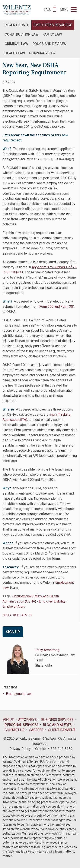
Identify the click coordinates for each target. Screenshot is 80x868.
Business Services (57, 720)
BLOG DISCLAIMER (17, 615)
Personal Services (22, 725)
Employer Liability (52, 601)
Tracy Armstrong (47, 650)
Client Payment (62, 730)
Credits (41, 749)
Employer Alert (14, 606)
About (8, 720)
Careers (36, 730)
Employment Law (19, 694)
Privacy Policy (20, 749)
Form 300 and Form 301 (57, 307)
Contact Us (15, 730)
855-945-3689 (61, 749)
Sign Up (13, 632)
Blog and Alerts (57, 725)
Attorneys (27, 720)
